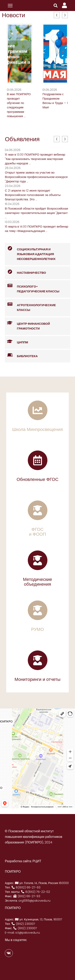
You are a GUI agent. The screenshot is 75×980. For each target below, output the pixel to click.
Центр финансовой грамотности (27, 324)
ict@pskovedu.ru (28, 933)
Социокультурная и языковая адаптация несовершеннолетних (30, 252)
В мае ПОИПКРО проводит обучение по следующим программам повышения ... (19, 105)
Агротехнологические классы (30, 305)
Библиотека (21, 355)
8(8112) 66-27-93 (26, 887)
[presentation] (57, 15)
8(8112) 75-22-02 (35, 892)
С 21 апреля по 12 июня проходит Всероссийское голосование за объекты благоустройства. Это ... (33, 195)
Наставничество (25, 272)
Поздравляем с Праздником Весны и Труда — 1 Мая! (55, 101)
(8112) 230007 (23, 924)
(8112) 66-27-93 (27, 896)
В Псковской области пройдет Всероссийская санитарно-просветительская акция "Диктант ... (36, 213)
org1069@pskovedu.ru (34, 901)
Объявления (22, 139)
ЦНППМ (16, 342)
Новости (13, 15)
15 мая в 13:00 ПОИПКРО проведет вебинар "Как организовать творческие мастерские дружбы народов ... (35, 159)
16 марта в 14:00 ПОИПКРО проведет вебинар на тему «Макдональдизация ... (36, 229)
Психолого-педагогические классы (32, 287)
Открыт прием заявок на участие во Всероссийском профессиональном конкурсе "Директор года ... (36, 177)
